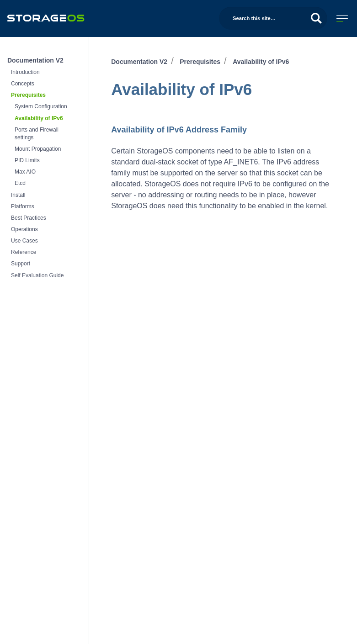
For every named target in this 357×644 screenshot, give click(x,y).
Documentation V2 (35, 60)
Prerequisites (28, 95)
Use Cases (24, 241)
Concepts (23, 84)
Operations (24, 229)
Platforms (23, 206)
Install (18, 195)
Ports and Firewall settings (37, 134)
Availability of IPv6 (39, 118)
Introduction (25, 72)
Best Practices (29, 218)
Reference (24, 252)
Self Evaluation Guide (37, 275)
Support (21, 264)
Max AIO (25, 172)
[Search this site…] (273, 18)
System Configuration (41, 106)
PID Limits (27, 160)
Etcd (20, 183)
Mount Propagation (38, 149)
